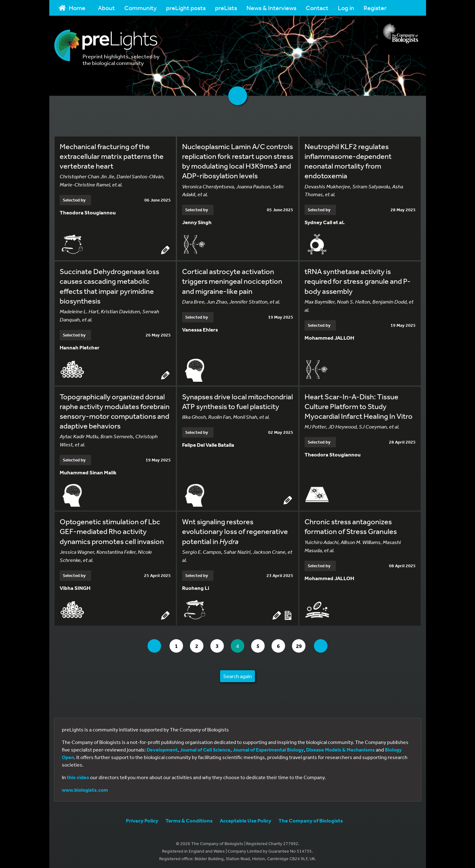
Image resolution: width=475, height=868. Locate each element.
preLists (226, 8)
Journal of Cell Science (205, 748)
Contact (317, 8)
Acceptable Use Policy (246, 819)
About (106, 8)
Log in (346, 8)
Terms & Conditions (189, 819)
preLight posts (186, 8)
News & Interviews (271, 8)
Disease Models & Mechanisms (340, 748)
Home (72, 8)
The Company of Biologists (311, 819)
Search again (238, 674)
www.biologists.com (85, 788)
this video (78, 775)
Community (140, 8)
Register (375, 8)
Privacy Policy (142, 819)
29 (305, 644)
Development (162, 748)
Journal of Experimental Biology (268, 748)
